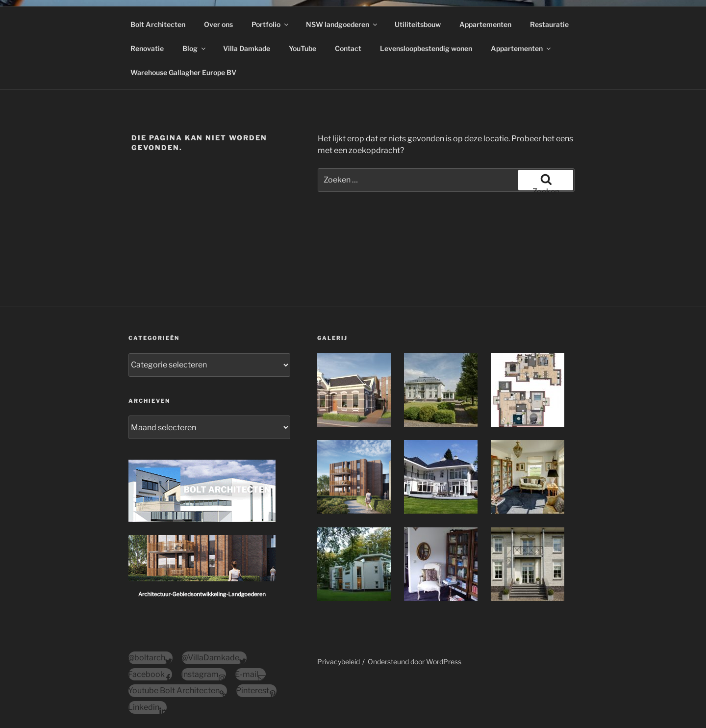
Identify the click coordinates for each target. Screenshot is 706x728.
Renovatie (147, 48)
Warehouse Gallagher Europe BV (183, 72)
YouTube (303, 48)
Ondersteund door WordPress (415, 662)
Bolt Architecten (158, 24)
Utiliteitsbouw (418, 24)
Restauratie (549, 24)
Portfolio (271, 24)
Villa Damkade (247, 48)
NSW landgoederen (342, 24)
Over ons (218, 24)
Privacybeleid (339, 662)
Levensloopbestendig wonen (426, 48)
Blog (195, 48)
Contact (348, 48)
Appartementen (485, 24)
